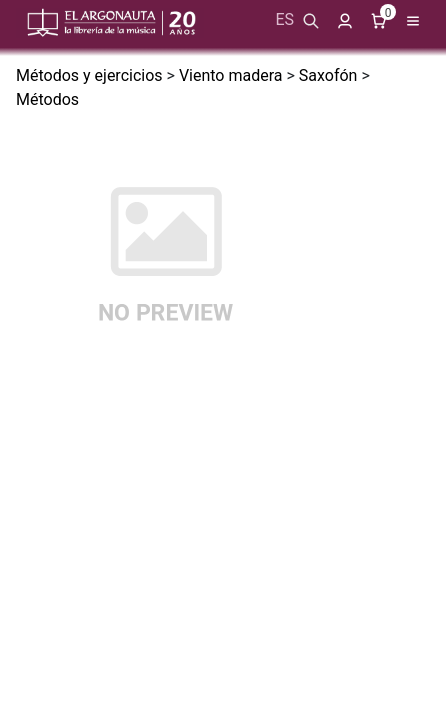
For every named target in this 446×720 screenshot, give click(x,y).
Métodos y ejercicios (89, 75)
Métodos (47, 99)
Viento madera (231, 75)
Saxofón (328, 75)
